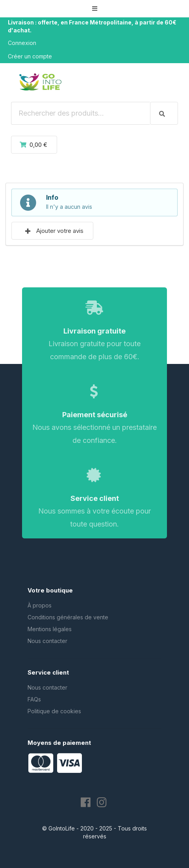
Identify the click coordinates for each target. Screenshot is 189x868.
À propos (40, 605)
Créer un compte (30, 56)
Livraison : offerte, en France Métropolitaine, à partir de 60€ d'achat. (92, 26)
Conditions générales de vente (68, 617)
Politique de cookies (54, 711)
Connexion (22, 43)
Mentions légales (50, 629)
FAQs (34, 699)
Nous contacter (47, 641)
